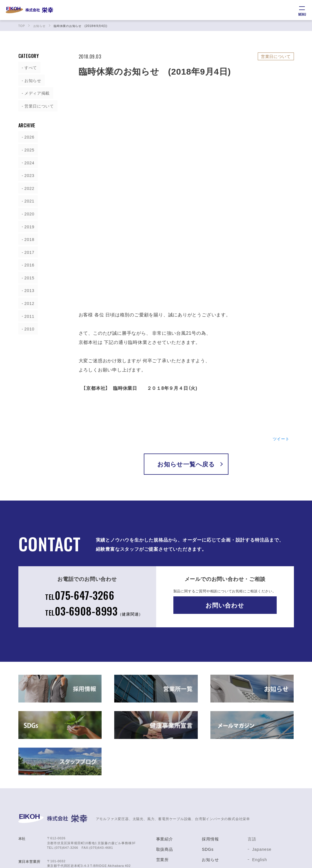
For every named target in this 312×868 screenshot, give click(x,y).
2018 (27, 237)
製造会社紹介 (169, 811)
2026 (27, 136)
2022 (27, 186)
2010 (27, 325)
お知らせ (31, 80)
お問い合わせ (225, 522)
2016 (27, 262)
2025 (27, 149)
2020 (27, 212)
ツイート (280, 356)
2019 (27, 224)
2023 (27, 174)
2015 (27, 275)
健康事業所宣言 (217, 800)
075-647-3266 (79, 513)
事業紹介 (165, 759)
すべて (28, 67)
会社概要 (165, 790)
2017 (27, 250)
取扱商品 (165, 769)
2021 (27, 199)
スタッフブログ (217, 790)
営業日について (38, 105)
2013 (27, 287)
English (259, 780)
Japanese (262, 769)
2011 (27, 313)
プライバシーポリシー (223, 821)
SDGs (208, 769)
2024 (27, 161)
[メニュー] (302, 10)
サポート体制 (169, 800)
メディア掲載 (36, 92)
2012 (27, 300)
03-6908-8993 (94, 530)
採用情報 (210, 759)
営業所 (162, 780)
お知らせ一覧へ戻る (186, 382)
